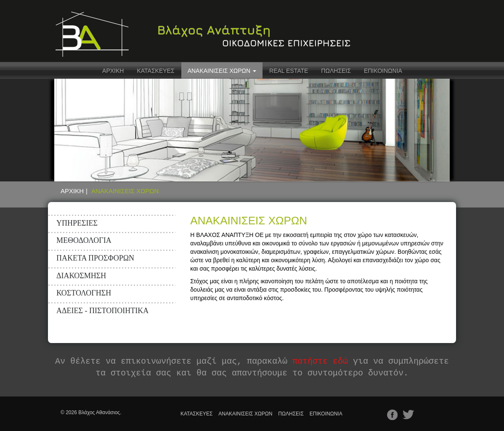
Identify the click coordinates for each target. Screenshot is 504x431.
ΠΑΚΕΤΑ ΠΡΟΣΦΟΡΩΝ (95, 258)
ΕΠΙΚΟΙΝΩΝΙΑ (383, 71)
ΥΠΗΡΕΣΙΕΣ (77, 223)
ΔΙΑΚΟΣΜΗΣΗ (81, 276)
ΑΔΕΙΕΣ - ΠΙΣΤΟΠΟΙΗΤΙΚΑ (102, 311)
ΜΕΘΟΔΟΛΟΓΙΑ (84, 240)
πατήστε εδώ (320, 361)
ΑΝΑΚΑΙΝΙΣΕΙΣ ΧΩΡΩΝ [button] (222, 71)
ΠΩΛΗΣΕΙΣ (336, 71)
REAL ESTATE (289, 71)
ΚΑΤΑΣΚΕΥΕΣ (155, 71)
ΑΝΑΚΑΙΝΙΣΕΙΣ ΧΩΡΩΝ (245, 414)
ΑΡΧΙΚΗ (113, 71)
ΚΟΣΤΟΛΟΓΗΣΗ (84, 293)
